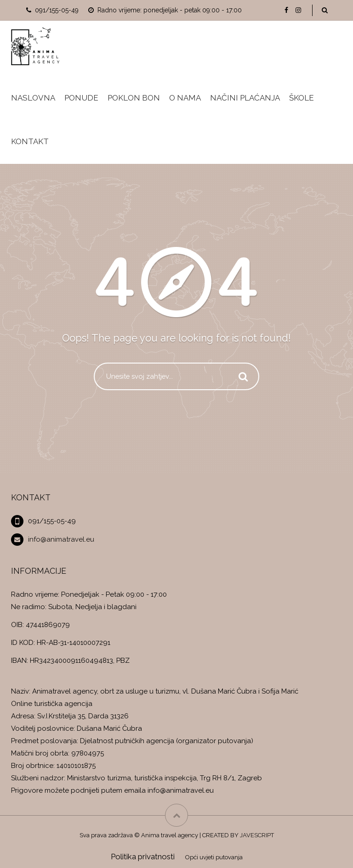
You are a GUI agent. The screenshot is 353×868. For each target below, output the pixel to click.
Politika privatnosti (143, 857)
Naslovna (33, 98)
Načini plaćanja (245, 98)
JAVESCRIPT (257, 835)
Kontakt (30, 141)
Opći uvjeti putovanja (214, 857)
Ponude (81, 98)
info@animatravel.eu (61, 539)
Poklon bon (134, 98)
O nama (185, 98)
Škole (302, 98)
